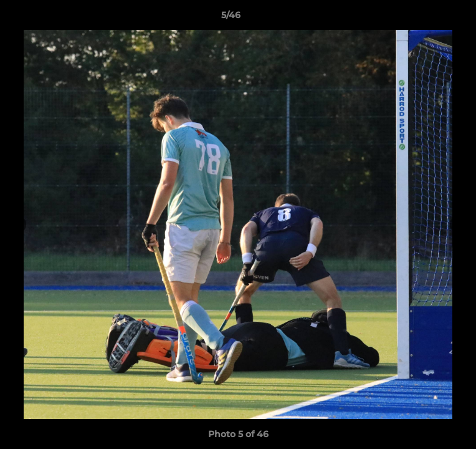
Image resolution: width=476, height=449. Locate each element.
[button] (431, 18)
